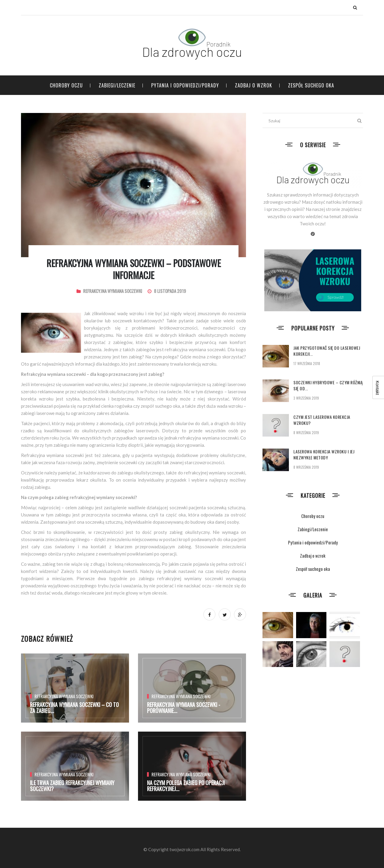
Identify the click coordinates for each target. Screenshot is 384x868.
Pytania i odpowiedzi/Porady (185, 85)
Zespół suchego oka (311, 85)
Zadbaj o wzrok (253, 85)
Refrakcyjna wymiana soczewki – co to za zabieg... (74, 708)
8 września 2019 (306, 432)
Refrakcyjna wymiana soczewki (113, 291)
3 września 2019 (306, 398)
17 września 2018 (307, 363)
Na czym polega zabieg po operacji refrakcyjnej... (186, 786)
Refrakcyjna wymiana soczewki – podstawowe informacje (134, 269)
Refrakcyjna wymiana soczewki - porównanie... (184, 708)
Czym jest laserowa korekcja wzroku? (322, 420)
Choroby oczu (66, 85)
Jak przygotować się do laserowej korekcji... (327, 351)
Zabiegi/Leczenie (117, 85)
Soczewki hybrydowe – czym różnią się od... (328, 385)
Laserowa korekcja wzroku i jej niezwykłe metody (324, 454)
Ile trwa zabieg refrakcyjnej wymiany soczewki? (72, 786)
